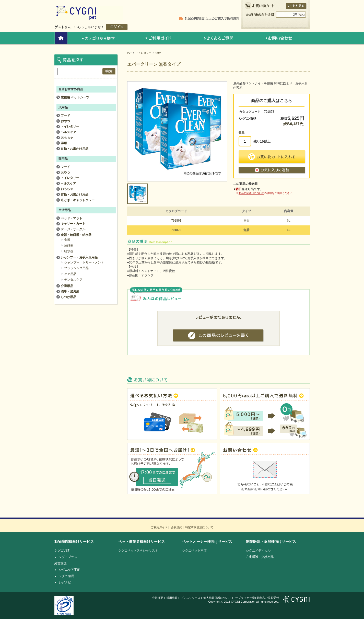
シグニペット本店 (194, 551)
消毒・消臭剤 (70, 291)
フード (65, 116)
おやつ (65, 121)
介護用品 (67, 286)
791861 (176, 221)
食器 (67, 240)
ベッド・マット (72, 218)
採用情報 (172, 598)
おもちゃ (67, 137)
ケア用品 (70, 274)
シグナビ (65, 582)
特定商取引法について (199, 527)
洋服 (64, 143)
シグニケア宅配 (69, 570)
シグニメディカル (258, 551)
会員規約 (177, 527)
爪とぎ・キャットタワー (78, 200)
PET (130, 53)
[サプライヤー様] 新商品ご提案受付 (257, 598)
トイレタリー (144, 53)
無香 (246, 221)
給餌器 (69, 246)
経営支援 (61, 563)
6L (289, 221)
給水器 (69, 251)
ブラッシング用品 (76, 268)
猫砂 (158, 53)
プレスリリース (190, 598)
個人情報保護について (217, 598)
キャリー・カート (73, 224)
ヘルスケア (68, 132)
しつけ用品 (68, 297)
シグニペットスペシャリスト (138, 551)
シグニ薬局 (66, 576)
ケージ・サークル (73, 229)
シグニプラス (68, 557)
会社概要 (158, 598)
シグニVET (62, 551)
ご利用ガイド (159, 527)
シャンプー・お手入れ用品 (79, 257)
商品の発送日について (251, 193)
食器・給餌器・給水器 (76, 235)
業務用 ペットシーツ (75, 97)
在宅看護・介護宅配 (260, 557)
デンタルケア (73, 280)
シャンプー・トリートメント (84, 262)
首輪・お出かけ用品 (75, 149)
